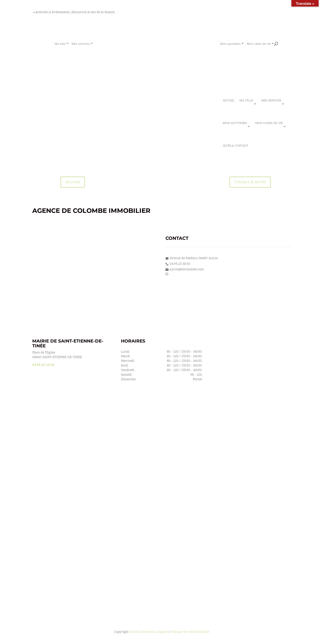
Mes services (81, 44)
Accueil (229, 101)
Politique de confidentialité (190, 632)
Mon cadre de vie (259, 44)
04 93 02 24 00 (43, 365)
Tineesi (135, 632)
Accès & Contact (236, 146)
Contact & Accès (250, 182)
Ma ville (60, 44)
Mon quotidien (230, 44)
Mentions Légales (155, 632)
